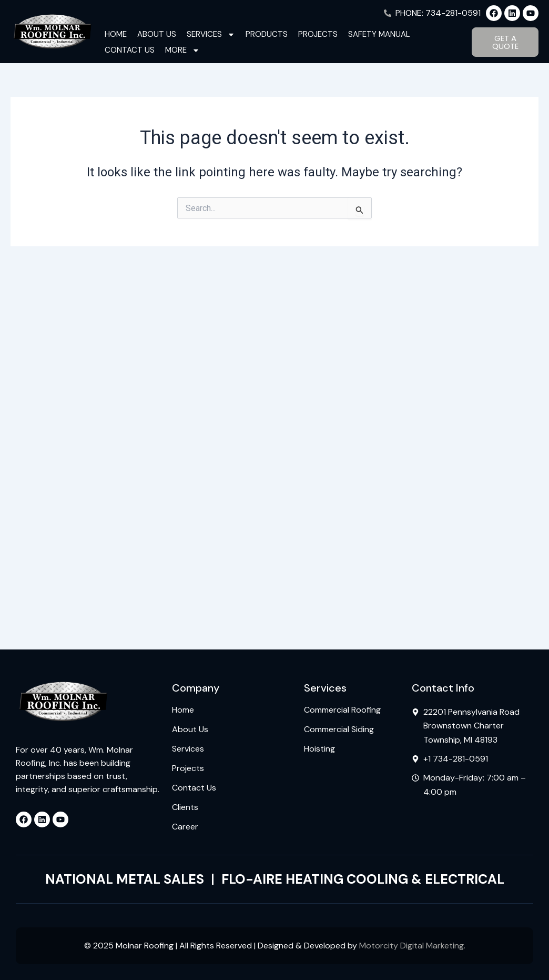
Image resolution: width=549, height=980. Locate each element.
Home (116, 34)
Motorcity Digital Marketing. (412, 946)
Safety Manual (379, 34)
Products (267, 34)
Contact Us (130, 50)
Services (211, 34)
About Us (157, 34)
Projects (318, 34)
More (182, 50)
